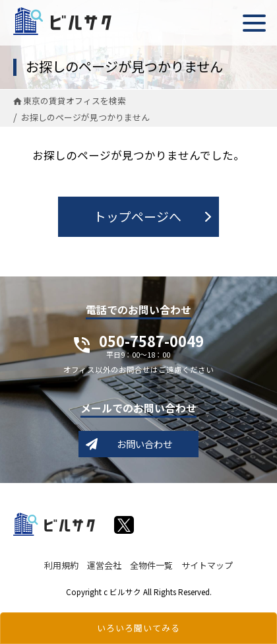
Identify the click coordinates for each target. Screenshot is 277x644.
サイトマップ (207, 565)
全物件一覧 (151, 565)
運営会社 (104, 565)
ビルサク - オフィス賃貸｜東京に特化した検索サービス (62, 21)
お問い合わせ (144, 444)
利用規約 (61, 565)
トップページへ (138, 216)
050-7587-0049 (151, 348)
